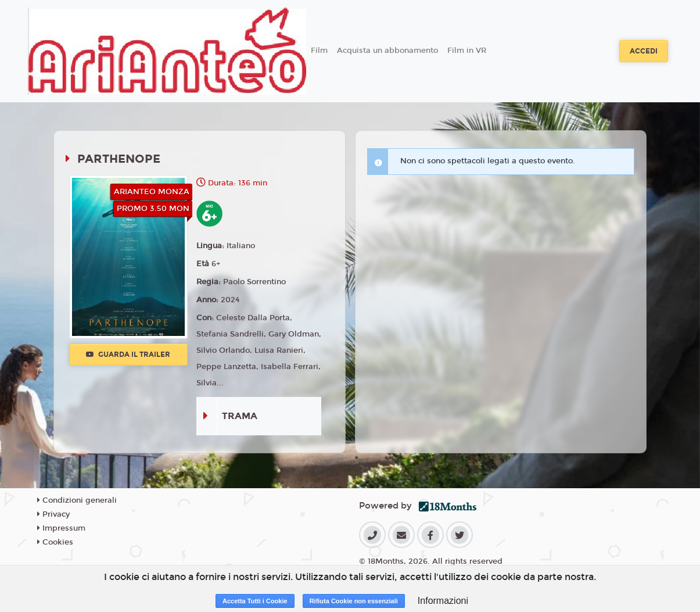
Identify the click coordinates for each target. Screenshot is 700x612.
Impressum (61, 528)
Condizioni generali (77, 500)
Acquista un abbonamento (387, 51)
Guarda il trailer (128, 355)
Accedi (644, 51)
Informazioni (443, 601)
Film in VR (467, 51)
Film (319, 51)
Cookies (55, 542)
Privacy (53, 514)
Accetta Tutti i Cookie (255, 601)
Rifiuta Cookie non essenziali (354, 601)
